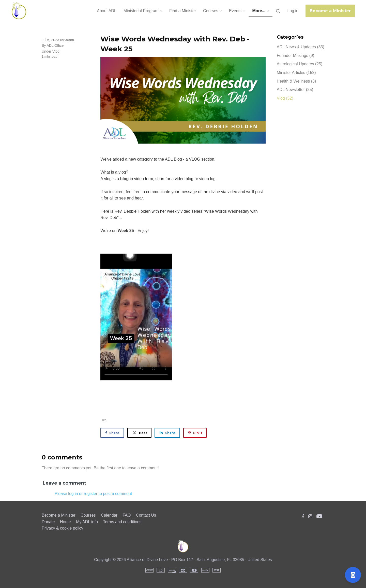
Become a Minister (330, 11)
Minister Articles (296, 73)
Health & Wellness (296, 81)
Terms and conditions (122, 522)
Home (65, 522)
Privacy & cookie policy (63, 528)
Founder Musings (296, 56)
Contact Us (146, 515)
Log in (293, 11)
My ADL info (87, 522)
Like (103, 420)
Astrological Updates (300, 64)
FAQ (127, 515)
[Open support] (353, 575)
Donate (48, 522)
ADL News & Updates (301, 47)
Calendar (109, 515)
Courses (88, 515)
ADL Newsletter (295, 90)
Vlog (56, 51)
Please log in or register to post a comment (93, 494)
